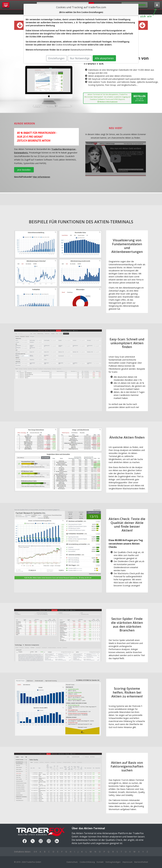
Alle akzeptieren (104, 58)
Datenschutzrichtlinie (81, 50)
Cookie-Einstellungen (66, 45)
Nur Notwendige (80, 58)
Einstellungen (56, 58)
